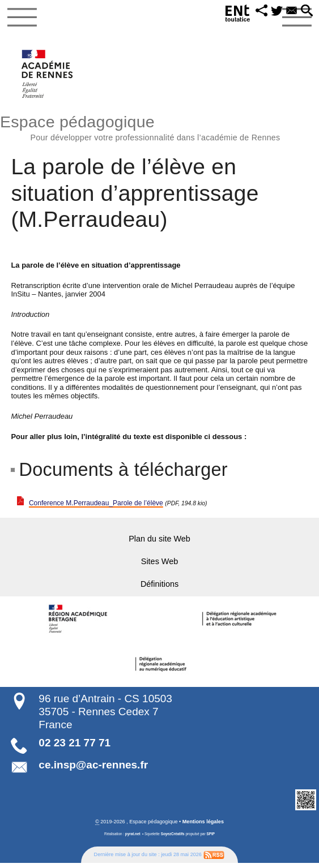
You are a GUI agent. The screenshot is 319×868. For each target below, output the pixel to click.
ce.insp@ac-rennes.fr (93, 770)
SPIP (210, 838)
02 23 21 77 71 (75, 748)
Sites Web (159, 564)
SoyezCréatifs (173, 838)
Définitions (159, 588)
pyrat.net (133, 838)
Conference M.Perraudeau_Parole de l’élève (101, 503)
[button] (258, 12)
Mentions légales (203, 827)
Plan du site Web (159, 540)
